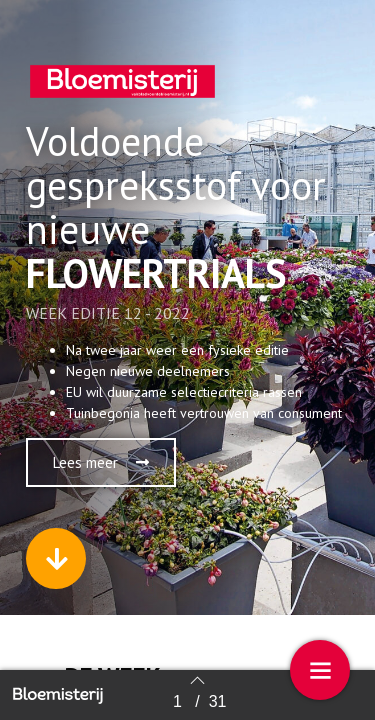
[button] (101, 462)
